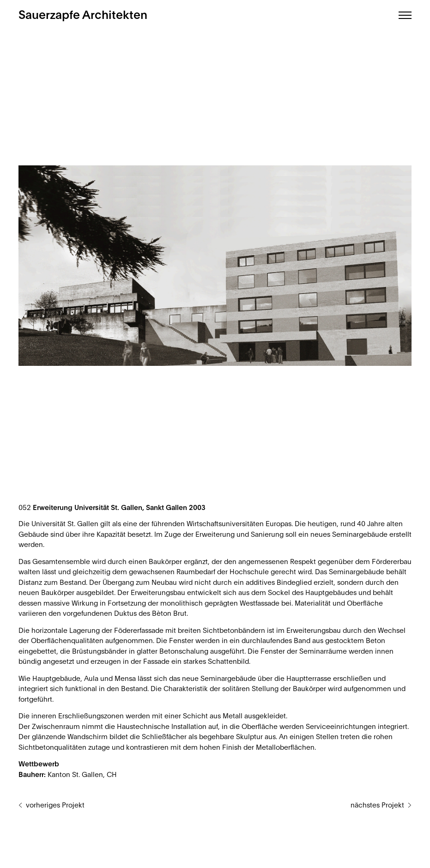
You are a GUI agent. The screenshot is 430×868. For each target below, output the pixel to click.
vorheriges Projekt (55, 805)
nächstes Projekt (377, 805)
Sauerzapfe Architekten (83, 15)
